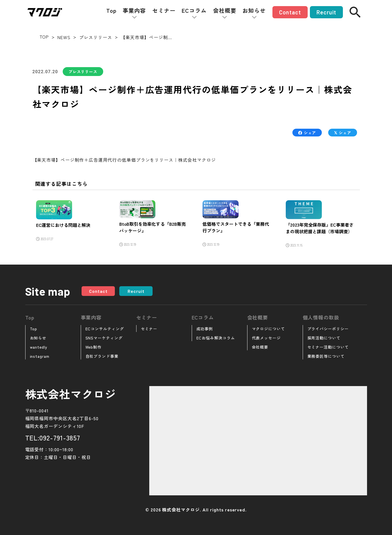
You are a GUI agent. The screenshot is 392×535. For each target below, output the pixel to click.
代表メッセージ (266, 338)
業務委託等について (326, 356)
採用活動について (324, 338)
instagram (40, 356)
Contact (290, 12)
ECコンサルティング (105, 329)
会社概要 (225, 11)
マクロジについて (269, 329)
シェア (307, 133)
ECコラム (194, 11)
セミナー (164, 11)
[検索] (355, 12)
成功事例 (205, 329)
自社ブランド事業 (102, 356)
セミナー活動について (328, 347)
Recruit (326, 12)
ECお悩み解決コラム (216, 338)
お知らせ (254, 11)
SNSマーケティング (104, 338)
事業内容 (134, 11)
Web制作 (94, 347)
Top (111, 11)
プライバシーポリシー (328, 329)
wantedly (39, 347)
